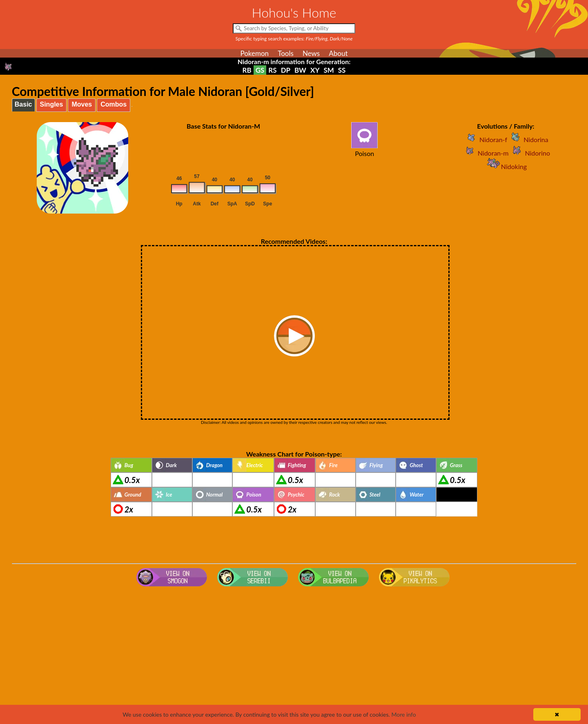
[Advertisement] (294, 655)
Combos (114, 104)
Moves (82, 104)
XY (315, 70)
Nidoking (506, 166)
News (311, 53)
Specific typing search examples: (294, 39)
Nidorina (528, 139)
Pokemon (254, 53)
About (338, 53)
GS (260, 70)
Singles (52, 104)
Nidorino (529, 153)
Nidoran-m (485, 153)
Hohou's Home (294, 12)
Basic (23, 104)
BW (300, 70)
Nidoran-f (485, 139)
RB (247, 70)
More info (403, 714)
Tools (286, 53)
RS (272, 70)
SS (342, 70)
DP (286, 70)
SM (329, 70)
